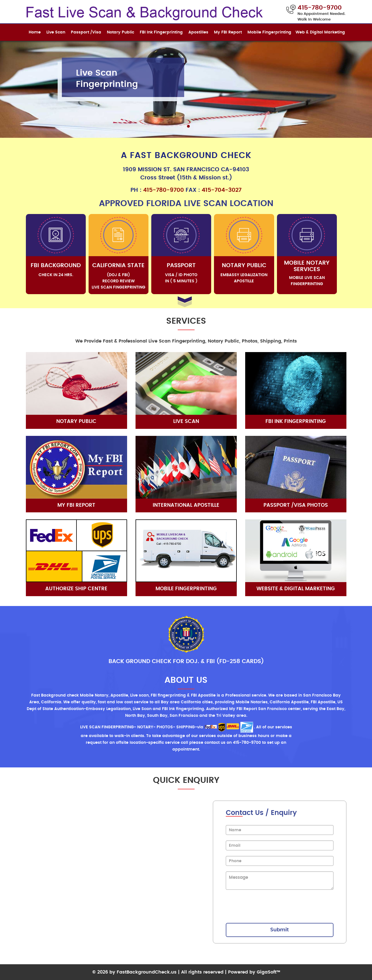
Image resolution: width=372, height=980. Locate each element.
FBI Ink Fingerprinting (161, 32)
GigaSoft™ (268, 972)
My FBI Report (228, 32)
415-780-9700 (164, 190)
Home (35, 32)
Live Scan (56, 32)
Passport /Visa (86, 32)
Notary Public (120, 32)
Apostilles (198, 32)
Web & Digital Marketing (320, 32)
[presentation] (269, 906)
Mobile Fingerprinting (269, 32)
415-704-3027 (222, 190)
